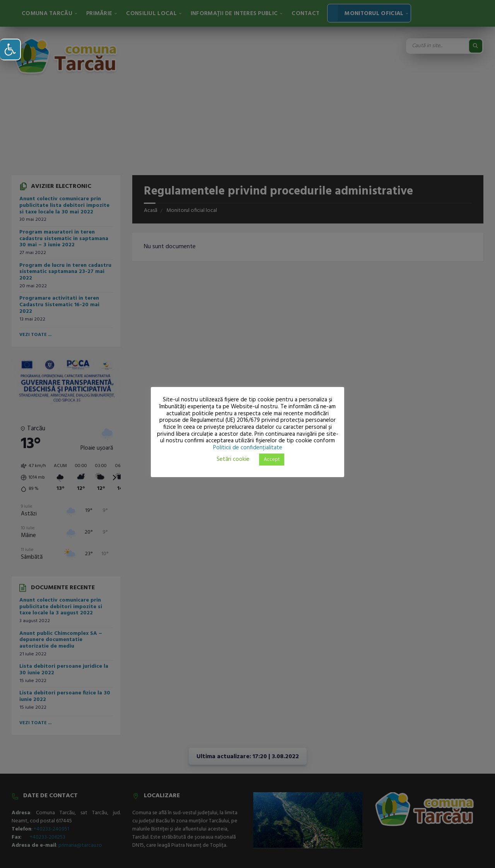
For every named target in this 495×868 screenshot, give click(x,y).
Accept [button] (272, 460)
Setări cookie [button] (233, 459)
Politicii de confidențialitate (248, 448)
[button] (10, 49)
